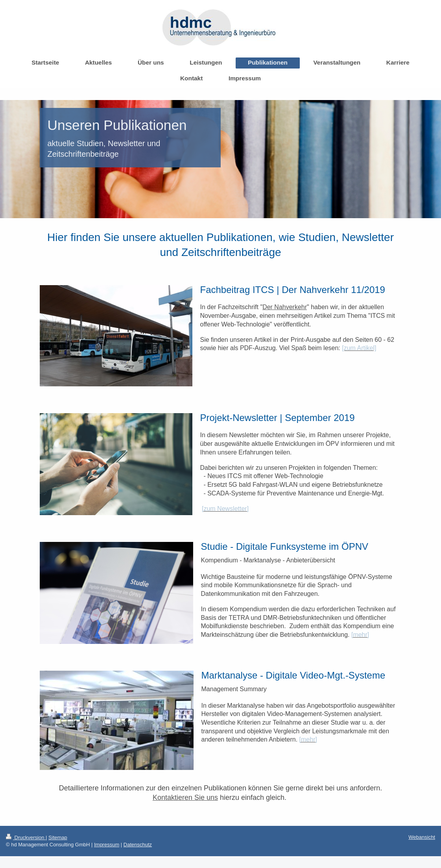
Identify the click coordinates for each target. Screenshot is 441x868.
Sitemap (58, 837)
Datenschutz (138, 845)
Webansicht (422, 837)
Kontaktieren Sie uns (185, 798)
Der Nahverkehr (285, 307)
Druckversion (26, 837)
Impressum (107, 845)
